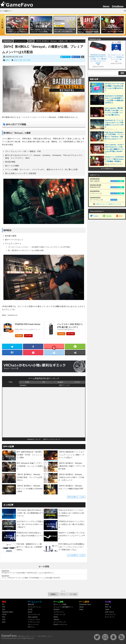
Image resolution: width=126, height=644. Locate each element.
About (107, 604)
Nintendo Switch (8, 612)
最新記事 (31, 604)
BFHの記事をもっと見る (76, 497)
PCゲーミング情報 (60, 604)
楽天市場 (28, 336)
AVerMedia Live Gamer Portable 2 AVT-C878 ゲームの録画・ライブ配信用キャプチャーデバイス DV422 (98, 59)
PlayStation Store (85, 604)
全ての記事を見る (107, 169)
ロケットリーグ (33, 625)
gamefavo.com (15, 638)
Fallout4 (56, 620)
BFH (7, 60)
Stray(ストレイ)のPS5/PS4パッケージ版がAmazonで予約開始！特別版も (114, 159)
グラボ (77, 382)
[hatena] (12, 352)
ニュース (114, 181)
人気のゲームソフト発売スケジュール (108, 204)
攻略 (121, 181)
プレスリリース (110, 614)
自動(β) (53, 594)
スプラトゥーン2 (34, 622)
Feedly (107, 216)
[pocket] (33, 352)
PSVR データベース (60, 625)
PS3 (20, 60)
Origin (81, 609)
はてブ (76, 57)
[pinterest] (54, 347)
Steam (30, 612)
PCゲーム (31, 627)
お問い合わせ (109, 612)
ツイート (66, 57)
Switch (60, 382)
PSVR (4, 614)
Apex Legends (33, 617)
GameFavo (9, 636)
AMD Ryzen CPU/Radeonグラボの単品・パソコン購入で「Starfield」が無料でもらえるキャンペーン (114, 137)
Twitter (94, 216)
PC (25, 60)
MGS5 (56, 617)
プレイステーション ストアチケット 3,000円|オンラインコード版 (116, 57)
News (106, 6)
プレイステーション (35, 607)
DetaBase (118, 6)
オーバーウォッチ (34, 614)
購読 (119, 216)
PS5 (27, 382)
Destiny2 (57, 609)
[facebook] (33, 346)
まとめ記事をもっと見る (76, 555)
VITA (4, 620)
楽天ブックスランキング (52, 439)
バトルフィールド (34, 620)
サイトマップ (109, 617)
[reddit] (54, 352)
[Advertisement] (100, 259)
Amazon (19, 336)
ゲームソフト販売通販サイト (63, 607)
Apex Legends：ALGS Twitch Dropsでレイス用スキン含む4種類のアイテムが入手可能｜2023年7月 (114, 149)
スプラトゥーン (59, 612)
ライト (63, 594)
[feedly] (75, 346)
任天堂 (30, 609)
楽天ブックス (65, 385)
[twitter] (12, 346)
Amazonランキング (34, 439)
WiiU (4, 622)
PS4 (16, 60)
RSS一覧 (108, 607)
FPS (29, 60)
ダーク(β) (73, 594)
